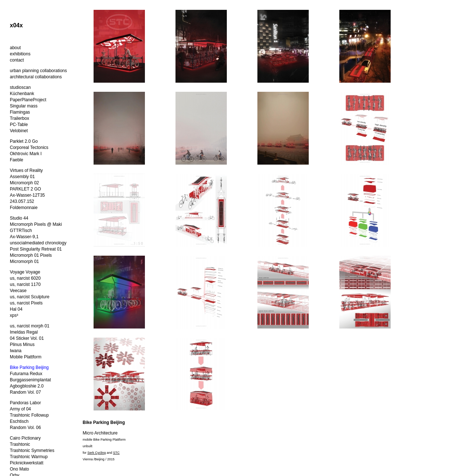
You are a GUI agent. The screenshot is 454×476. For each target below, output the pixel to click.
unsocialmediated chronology (38, 243)
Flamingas (20, 112)
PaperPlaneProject (28, 100)
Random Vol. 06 (25, 428)
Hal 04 (16, 309)
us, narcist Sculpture (30, 297)
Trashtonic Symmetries (32, 451)
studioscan (20, 87)
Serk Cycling (97, 453)
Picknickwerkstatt (27, 463)
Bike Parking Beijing (29, 367)
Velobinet (19, 131)
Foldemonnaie (24, 208)
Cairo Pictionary (25, 438)
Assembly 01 (22, 177)
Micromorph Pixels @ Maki (36, 224)
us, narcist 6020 (25, 278)
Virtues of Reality (26, 170)
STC (117, 453)
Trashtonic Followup (29, 415)
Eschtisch (19, 421)
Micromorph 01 (24, 261)
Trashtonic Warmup (29, 457)
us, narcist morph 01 (30, 326)
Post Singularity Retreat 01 (36, 249)
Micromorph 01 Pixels (31, 255)
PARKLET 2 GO (25, 189)
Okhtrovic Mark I (26, 154)
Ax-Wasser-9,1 (24, 237)
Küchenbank (22, 94)
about (15, 48)
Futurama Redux (26, 374)
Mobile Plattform (26, 357)
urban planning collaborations (38, 71)
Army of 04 (20, 409)
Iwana (16, 351)
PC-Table (19, 125)
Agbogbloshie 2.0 (27, 386)
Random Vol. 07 (25, 392)
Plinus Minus (22, 345)
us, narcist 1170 (25, 284)
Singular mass (24, 106)
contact (17, 60)
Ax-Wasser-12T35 (27, 195)
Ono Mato (19, 469)
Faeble (17, 160)
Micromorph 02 (24, 183)
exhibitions (20, 54)
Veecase (18, 291)
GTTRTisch (21, 231)
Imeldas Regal (24, 332)
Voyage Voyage (25, 272)
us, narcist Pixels (26, 303)
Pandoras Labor (25, 403)
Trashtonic (20, 444)
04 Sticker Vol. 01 (27, 338)
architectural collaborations (36, 77)
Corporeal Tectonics (29, 147)
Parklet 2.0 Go (24, 141)
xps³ (14, 315)
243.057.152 (22, 201)
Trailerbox (19, 118)
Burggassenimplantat (30, 380)
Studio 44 (19, 218)
